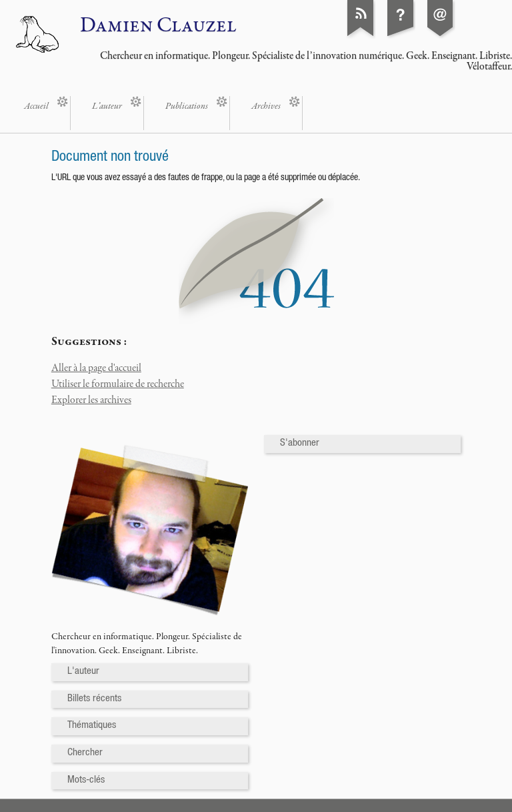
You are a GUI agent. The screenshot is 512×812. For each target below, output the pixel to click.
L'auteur (83, 672)
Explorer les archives (91, 400)
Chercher (85, 753)
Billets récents (94, 699)
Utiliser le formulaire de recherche (118, 384)
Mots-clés (86, 780)
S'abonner (300, 443)
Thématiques (92, 726)
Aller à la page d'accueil (96, 368)
